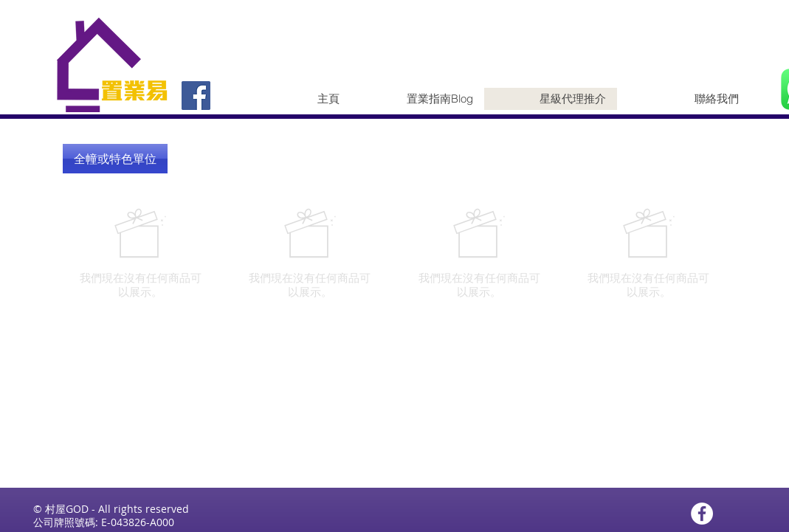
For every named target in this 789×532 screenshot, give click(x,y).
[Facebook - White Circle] (702, 514)
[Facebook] (196, 96)
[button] (115, 159)
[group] (395, 253)
